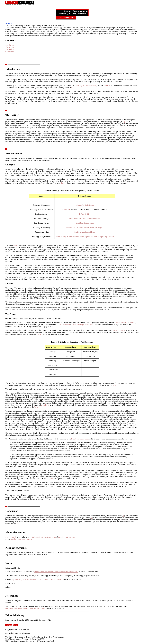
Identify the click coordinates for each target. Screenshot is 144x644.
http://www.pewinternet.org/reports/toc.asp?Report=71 (25, 608)
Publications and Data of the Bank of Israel (85, 218)
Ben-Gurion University (66, 537)
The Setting (10, 47)
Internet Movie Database (85, 205)
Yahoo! (117, 322)
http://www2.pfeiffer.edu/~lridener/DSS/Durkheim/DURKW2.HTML (37, 579)
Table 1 (64, 183)
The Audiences (11, 49)
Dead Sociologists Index (85, 223)
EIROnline (66, 209)
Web (36, 407)
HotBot (133, 322)
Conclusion (10, 51)
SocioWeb (107, 85)
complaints (45, 405)
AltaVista (124, 322)
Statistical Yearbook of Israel (85, 232)
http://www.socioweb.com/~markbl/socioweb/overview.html (56, 572)
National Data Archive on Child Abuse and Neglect (85, 227)
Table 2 (40, 334)
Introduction (10, 45)
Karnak (59, 324)
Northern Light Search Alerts (84, 324)
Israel (52, 478)
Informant (66, 324)
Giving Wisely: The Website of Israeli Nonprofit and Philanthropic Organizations (85, 236)
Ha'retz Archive (85, 214)
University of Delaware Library (86, 85)
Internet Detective (119, 330)
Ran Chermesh (11, 537)
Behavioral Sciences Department (44, 537)
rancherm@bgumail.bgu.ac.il (22, 539)
